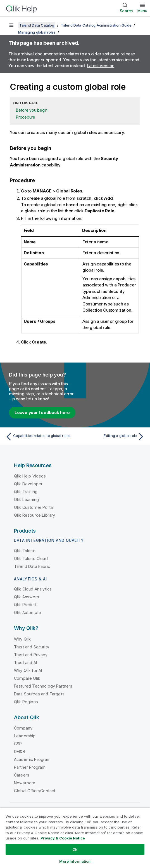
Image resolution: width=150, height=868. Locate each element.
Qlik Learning (26, 499)
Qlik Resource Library (34, 515)
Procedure (26, 117)
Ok (75, 849)
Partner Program (30, 767)
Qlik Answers (27, 597)
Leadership (25, 736)
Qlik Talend (25, 551)
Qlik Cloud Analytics (33, 589)
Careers (22, 775)
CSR (18, 744)
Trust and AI (25, 663)
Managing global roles (37, 32)
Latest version (101, 66)
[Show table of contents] (11, 25)
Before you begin (32, 110)
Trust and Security (32, 647)
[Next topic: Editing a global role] (111, 437)
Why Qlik (22, 639)
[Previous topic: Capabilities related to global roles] (39, 437)
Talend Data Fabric (32, 566)
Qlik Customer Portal (34, 507)
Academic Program (32, 759)
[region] (75, 838)
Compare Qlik (27, 678)
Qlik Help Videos (30, 476)
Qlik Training (26, 492)
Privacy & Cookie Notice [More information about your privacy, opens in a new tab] (63, 838)
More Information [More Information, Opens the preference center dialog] (75, 861)
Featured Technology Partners (43, 686)
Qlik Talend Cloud (31, 558)
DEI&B (20, 751)
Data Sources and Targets (39, 694)
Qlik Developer (28, 484)
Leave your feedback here (42, 412)
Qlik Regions (26, 702)
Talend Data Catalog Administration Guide (96, 25)
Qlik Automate (28, 612)
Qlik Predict (25, 605)
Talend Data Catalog (37, 25)
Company (23, 728)
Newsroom (25, 783)
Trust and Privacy (31, 655)
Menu (142, 11)
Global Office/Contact (35, 791)
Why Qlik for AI (28, 670)
